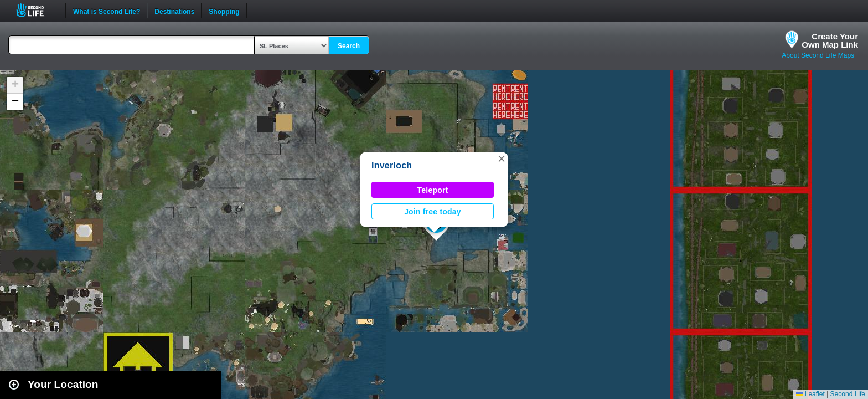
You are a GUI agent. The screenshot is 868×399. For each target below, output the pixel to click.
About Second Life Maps (818, 55)
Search (349, 46)
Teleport (433, 190)
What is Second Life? (107, 11)
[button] (502, 158)
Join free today (433, 212)
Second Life (36, 10)
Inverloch (392, 165)
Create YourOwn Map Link (830, 40)
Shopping (224, 11)
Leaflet (810, 394)
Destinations (174, 11)
